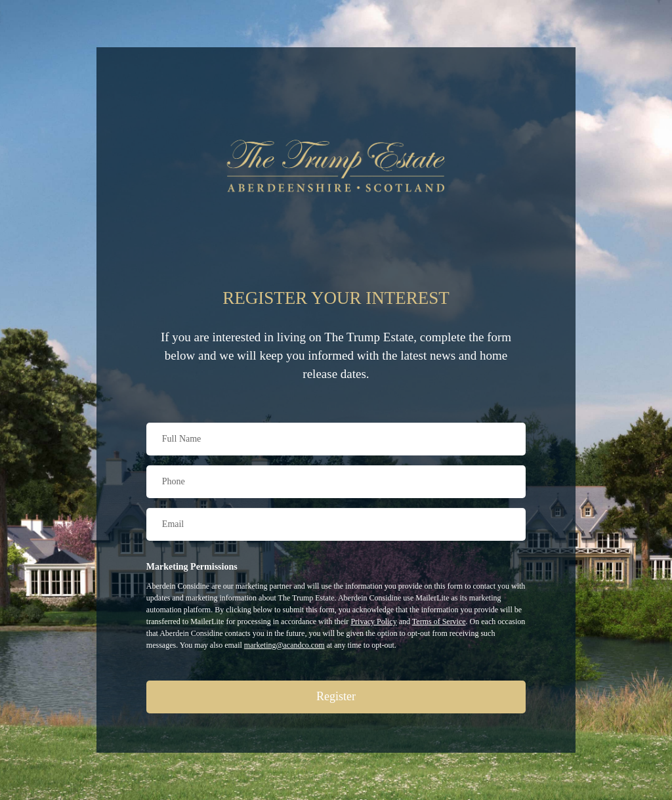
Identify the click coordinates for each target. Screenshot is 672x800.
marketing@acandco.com (284, 645)
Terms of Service (439, 621)
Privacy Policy (373, 621)
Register (336, 696)
